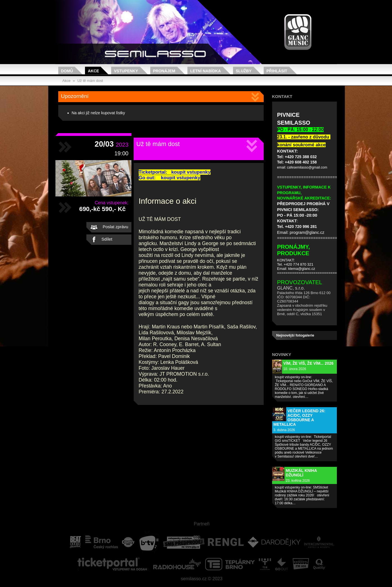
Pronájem (164, 71)
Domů (67, 71)
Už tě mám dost (90, 81)
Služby (244, 71)
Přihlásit (277, 71)
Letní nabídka (206, 71)
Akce (93, 71)
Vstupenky (126, 71)
